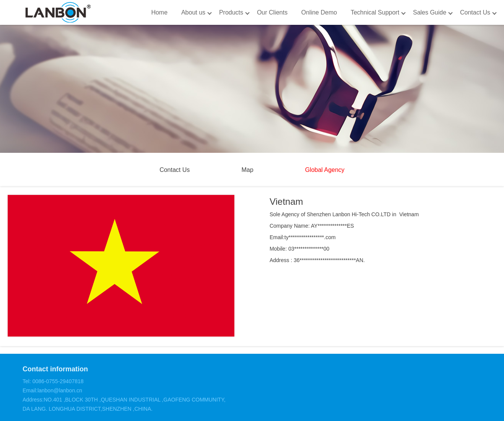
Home (159, 12)
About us (193, 12)
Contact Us (475, 12)
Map (247, 170)
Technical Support (375, 12)
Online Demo (319, 12)
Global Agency (325, 170)
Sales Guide (430, 12)
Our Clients (272, 12)
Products (231, 12)
